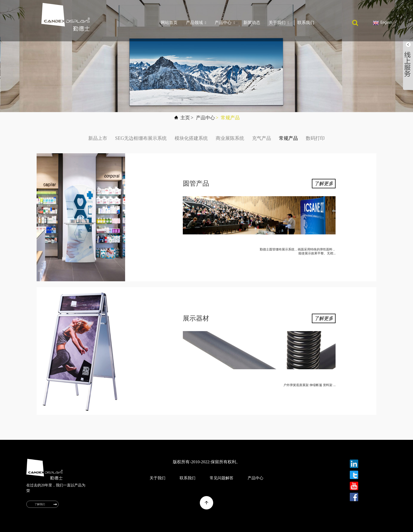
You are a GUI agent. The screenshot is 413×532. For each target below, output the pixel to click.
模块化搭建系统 (191, 138)
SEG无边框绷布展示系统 (141, 138)
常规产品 (230, 118)
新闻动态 (252, 23)
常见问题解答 (222, 478)
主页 (185, 118)
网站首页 (169, 23)
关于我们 (279, 23)
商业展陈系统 (230, 138)
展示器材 (196, 318)
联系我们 (306, 23)
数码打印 (315, 138)
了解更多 (324, 184)
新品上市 (98, 138)
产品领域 (196, 23)
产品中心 (225, 23)
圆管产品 (196, 183)
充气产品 (262, 138)
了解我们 (40, 504)
